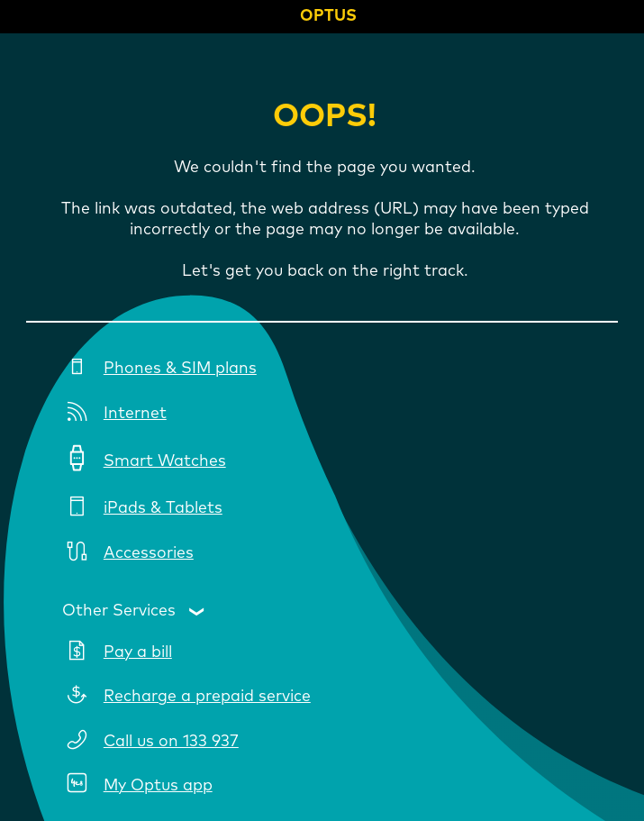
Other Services (119, 611)
